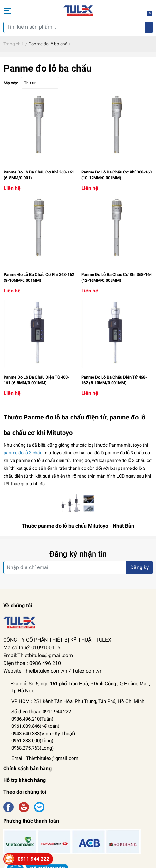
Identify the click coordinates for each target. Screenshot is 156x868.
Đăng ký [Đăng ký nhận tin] (140, 567)
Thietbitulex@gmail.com (52, 758)
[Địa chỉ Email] (78, 567)
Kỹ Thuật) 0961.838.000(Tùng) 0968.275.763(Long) (43, 741)
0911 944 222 (34, 859)
